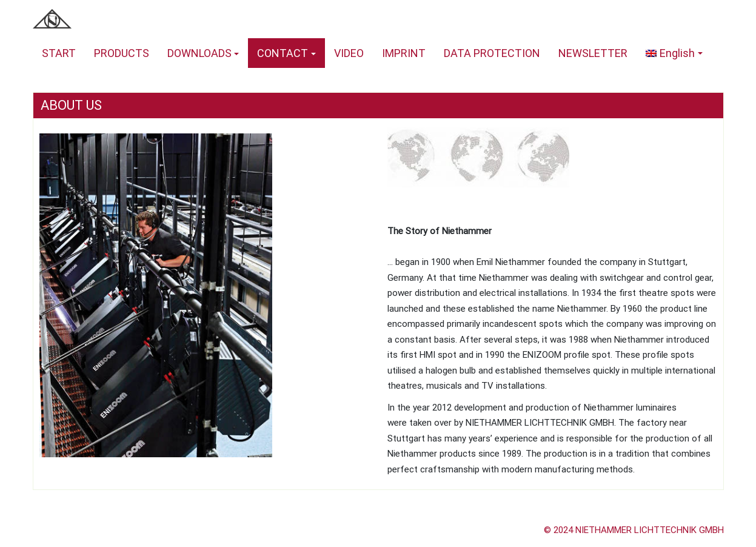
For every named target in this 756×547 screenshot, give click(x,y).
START (59, 53)
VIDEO (349, 53)
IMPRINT (404, 53)
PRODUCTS (122, 53)
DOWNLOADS (199, 53)
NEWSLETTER (593, 53)
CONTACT (283, 53)
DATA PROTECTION (492, 53)
